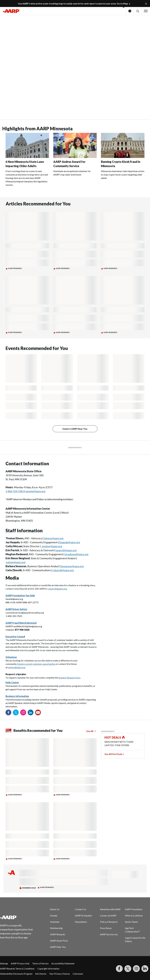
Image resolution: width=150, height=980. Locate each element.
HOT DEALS (113, 737)
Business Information (17, 696)
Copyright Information (48, 969)
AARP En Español (83, 915)
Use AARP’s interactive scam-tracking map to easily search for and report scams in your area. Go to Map (73, 3)
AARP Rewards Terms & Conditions (17, 969)
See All (90, 731)
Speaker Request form (69, 678)
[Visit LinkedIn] (145, 969)
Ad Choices (41, 974)
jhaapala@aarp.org (70, 542)
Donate (54, 915)
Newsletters (81, 922)
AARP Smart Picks (59, 941)
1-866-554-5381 (15, 491)
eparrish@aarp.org (66, 550)
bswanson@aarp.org (72, 566)
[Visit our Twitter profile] (16, 712)
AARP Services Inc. (109, 934)
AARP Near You (58, 947)
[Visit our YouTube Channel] (38, 712)
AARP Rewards (58, 934)
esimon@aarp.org (16, 562)
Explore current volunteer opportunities (36, 664)
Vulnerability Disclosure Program (16, 974)
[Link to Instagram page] (23, 712)
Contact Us (80, 909)
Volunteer (55, 922)
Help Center (12, 682)
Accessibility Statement (63, 963)
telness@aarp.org (54, 538)
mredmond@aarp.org (76, 554)
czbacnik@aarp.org (63, 570)
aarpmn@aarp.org (35, 491)
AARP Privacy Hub (20, 963)
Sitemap (4, 963)
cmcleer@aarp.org (52, 546)
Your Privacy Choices (60, 974)
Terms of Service (40, 963)
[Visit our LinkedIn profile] (31, 712)
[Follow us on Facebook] (8, 712)
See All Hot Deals (113, 754)
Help (130, 11)
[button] (138, 11)
